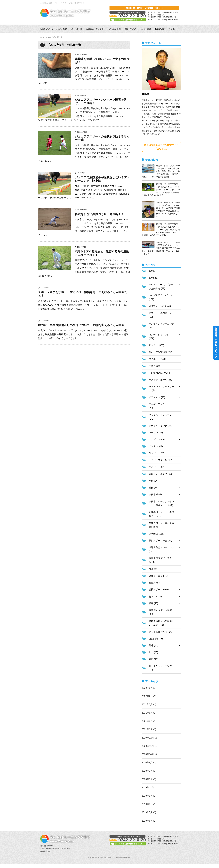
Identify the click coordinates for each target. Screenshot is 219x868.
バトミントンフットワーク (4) (161, 388)
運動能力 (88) (156, 639)
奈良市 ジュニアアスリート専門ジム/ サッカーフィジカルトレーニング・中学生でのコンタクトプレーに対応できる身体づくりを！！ (161, 190)
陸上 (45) (153, 652)
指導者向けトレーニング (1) (161, 549)
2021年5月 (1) (149, 713)
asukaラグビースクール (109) (161, 297)
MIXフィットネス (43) (160, 306)
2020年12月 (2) (150, 738)
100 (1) (152, 271)
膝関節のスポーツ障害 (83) (160, 612)
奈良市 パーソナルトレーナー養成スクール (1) (161, 503)
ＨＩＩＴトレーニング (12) (160, 668)
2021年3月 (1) (149, 721)
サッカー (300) (156, 345)
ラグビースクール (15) (160, 460)
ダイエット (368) (158, 359)
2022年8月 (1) (149, 688)
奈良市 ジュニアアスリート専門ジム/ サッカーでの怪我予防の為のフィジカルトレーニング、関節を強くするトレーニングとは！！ (161, 248)
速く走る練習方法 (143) (161, 632)
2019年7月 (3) (149, 812)
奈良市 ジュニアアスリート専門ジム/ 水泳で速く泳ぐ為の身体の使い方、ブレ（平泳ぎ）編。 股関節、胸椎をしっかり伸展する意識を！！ (161, 171)
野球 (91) (153, 646)
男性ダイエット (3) (159, 576)
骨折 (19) (153, 659)
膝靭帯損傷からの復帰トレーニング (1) (161, 623)
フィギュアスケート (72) (159, 406)
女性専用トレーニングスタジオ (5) (161, 525)
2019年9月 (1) (149, 796)
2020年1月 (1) (149, 779)
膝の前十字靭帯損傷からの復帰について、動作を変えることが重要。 (83, 325)
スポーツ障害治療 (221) (161, 352)
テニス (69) (155, 366)
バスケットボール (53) (160, 380)
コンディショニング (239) (159, 336)
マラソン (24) (156, 433)
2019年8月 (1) (149, 804)
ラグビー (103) (156, 453)
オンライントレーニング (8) (161, 326)
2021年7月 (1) (149, 704)
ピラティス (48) (157, 397)
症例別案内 (45, 851)
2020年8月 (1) (149, 763)
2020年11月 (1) (150, 746)
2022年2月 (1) (149, 696)
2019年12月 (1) (150, 788)
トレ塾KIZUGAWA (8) (160, 373)
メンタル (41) (156, 446)
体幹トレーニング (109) (161, 474)
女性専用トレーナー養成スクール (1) (161, 514)
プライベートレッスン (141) (160, 417)
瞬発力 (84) (155, 583)
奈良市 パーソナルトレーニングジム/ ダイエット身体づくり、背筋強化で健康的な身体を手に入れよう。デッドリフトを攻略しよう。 (161, 210)
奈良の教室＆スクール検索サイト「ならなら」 (161, 147)
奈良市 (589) (155, 494)
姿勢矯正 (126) (156, 534)
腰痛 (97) (153, 603)
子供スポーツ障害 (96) (160, 541)
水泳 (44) (153, 569)
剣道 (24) (153, 481)
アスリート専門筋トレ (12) (160, 315)
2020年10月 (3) (150, 754)
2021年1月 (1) (149, 729)
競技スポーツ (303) (159, 590)
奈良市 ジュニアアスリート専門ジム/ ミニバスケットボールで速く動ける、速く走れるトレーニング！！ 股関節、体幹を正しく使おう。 (161, 229)
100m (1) (153, 278)
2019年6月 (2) (149, 821)
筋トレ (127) (155, 597)
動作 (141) (154, 488)
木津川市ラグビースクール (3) (161, 560)
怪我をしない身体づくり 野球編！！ (99, 214)
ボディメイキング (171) (161, 426)
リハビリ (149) (156, 467)
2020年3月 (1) (149, 771)
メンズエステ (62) (158, 439)
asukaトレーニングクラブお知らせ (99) (161, 287)
